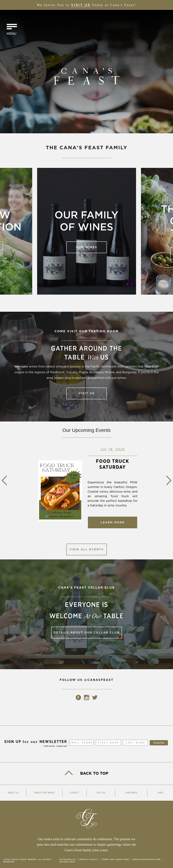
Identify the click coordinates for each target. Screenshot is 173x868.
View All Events (87, 549)
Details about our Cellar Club (87, 633)
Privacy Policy (89, 860)
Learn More (113, 525)
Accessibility (68, 860)
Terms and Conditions (115, 860)
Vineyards (131, 793)
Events (74, 793)
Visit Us (81, 5)
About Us (13, 793)
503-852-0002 (67, 862)
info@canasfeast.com (146, 860)
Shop (160, 793)
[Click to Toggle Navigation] (12, 30)
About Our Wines (44, 793)
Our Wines (87, 247)
